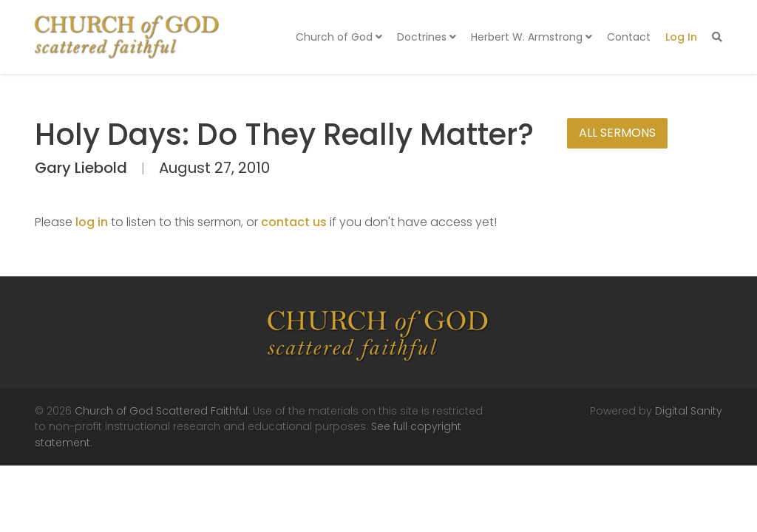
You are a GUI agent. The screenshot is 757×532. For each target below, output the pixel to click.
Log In (681, 37)
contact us (294, 222)
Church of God (339, 37)
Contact (629, 37)
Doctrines (427, 37)
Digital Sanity (689, 411)
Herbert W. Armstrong (532, 37)
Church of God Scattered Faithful (161, 411)
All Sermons (617, 133)
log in (92, 222)
